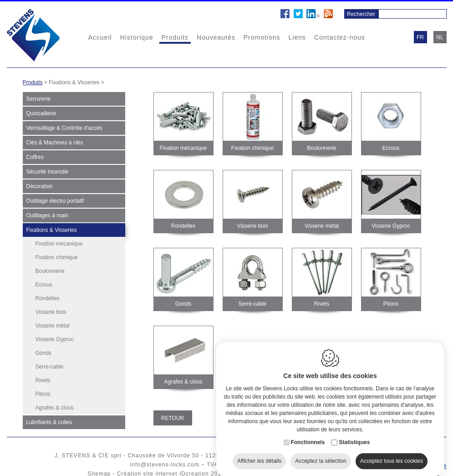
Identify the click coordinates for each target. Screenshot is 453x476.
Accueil (100, 37)
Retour (173, 418)
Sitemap (99, 469)
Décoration (40, 186)
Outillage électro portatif (55, 201)
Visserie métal (53, 326)
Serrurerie (38, 99)
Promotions (262, 37)
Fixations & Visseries (52, 230)
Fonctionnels (308, 437)
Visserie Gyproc (55, 339)
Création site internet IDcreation (163, 469)
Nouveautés (216, 37)
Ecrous (44, 285)
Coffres (35, 157)
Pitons (43, 394)
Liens (297, 37)
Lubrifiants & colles (49, 416)
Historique (137, 37)
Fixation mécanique (59, 244)
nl (440, 37)
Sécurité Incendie (48, 172)
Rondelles (48, 298)
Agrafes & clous (55, 408)
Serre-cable (50, 367)
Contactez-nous (340, 37)
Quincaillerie (41, 113)
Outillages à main (48, 215)
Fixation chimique (57, 257)
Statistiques (354, 437)
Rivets (43, 380)
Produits (175, 37)
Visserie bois (51, 312)
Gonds (43, 353)
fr (420, 37)
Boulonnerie (50, 271)
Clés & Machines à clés (55, 143)
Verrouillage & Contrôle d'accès (64, 128)
